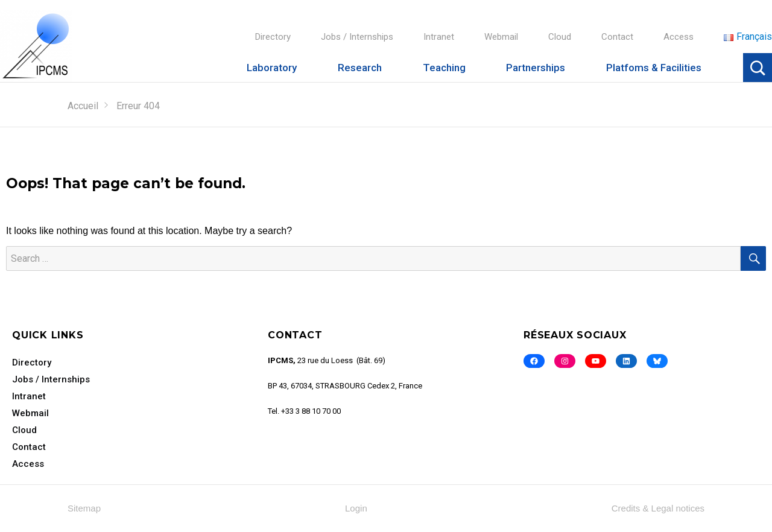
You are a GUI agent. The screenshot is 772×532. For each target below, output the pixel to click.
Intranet (439, 37)
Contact (617, 37)
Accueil (83, 106)
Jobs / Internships (357, 37)
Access (679, 37)
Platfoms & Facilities (654, 68)
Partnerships (536, 68)
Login (356, 508)
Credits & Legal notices (658, 508)
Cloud (560, 37)
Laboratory (272, 68)
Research (360, 68)
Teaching (444, 68)
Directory (273, 37)
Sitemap (84, 508)
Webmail (501, 37)
